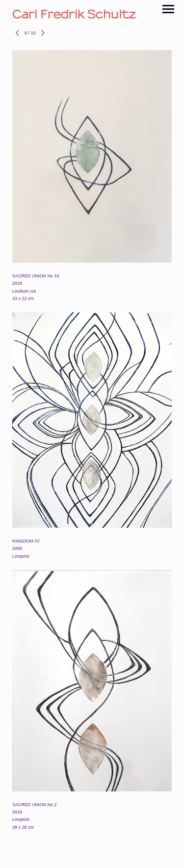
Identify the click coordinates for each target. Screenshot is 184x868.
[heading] (92, 14)
